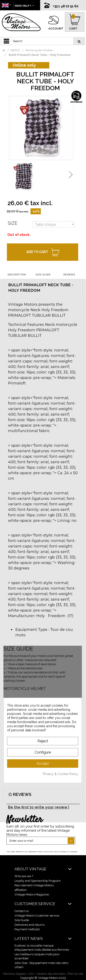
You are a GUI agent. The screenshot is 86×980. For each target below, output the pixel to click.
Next (71, 175)
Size (13, 223)
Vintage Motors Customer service (37, 916)
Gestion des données (51, 974)
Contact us (22, 911)
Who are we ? (24, 876)
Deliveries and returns (29, 925)
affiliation (21, 890)
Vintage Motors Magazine (32, 894)
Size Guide (22, 920)
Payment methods (27, 929)
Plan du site (75, 974)
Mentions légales (14, 974)
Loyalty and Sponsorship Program (38, 881)
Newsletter (24, 820)
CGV (31, 974)
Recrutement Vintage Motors (34, 885)
